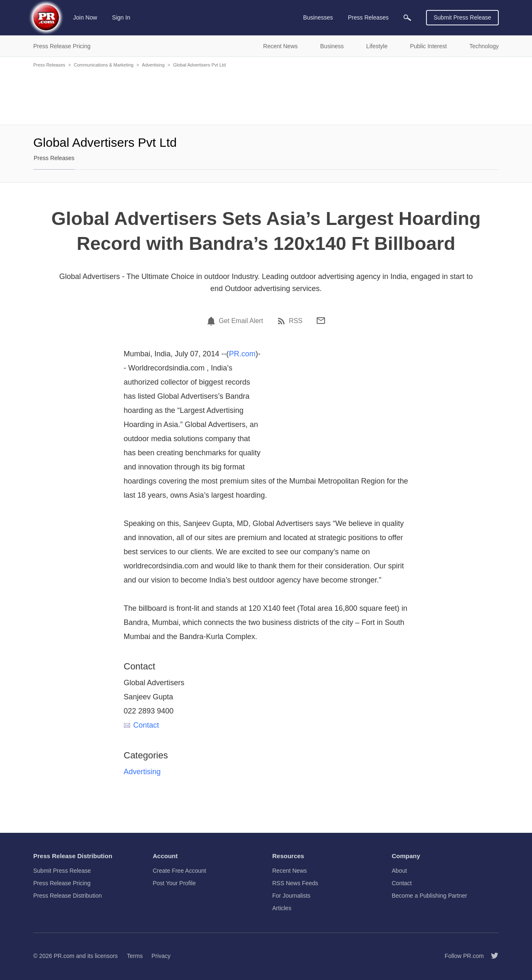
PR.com (242, 354)
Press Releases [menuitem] (368, 17)
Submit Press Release (462, 17)
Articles (282, 908)
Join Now (85, 17)
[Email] (321, 321)
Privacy (161, 956)
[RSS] (283, 321)
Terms (135, 956)
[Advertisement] (266, 96)
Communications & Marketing (103, 65)
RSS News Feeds (295, 883)
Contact (142, 725)
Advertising (153, 65)
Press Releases (49, 65)
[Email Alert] (212, 321)
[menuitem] (407, 18)
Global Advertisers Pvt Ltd (199, 65)
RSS (296, 321)
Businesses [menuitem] (318, 17)
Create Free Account (180, 871)
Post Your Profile (175, 883)
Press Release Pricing (62, 883)
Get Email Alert (241, 321)
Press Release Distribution (68, 896)
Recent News (289, 871)
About (400, 871)
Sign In (121, 17)
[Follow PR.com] (491, 956)
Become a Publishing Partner (430, 896)
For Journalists (291, 896)
